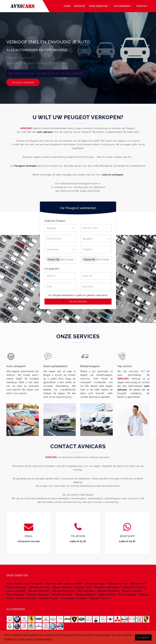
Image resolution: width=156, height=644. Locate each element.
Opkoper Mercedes (63, 591)
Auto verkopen (34, 584)
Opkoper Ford (138, 584)
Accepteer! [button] (143, 637)
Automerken (123, 6)
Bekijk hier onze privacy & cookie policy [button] (29, 639)
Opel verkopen (15, 595)
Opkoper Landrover (135, 587)
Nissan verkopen (132, 591)
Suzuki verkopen (26, 598)
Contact (142, 6)
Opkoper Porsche (62, 595)
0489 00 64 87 (49, 73)
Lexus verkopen (16, 591)
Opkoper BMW (74, 584)
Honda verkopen (16, 587)
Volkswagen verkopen (74, 598)
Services (80, 6)
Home (67, 6)
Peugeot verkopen (26, 166)
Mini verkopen (86, 591)
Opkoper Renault (85, 595)
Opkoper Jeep (83, 587)
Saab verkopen (107, 595)
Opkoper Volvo (98, 598)
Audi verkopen (54, 584)
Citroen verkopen (95, 584)
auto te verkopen (113, 175)
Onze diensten (100, 6)
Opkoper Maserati (39, 591)
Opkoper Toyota (48, 598)
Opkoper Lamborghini (107, 587)
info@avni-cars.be (29, 541)
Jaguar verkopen (62, 587)
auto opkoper (45, 132)
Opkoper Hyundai (39, 587)
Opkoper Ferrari (118, 584)
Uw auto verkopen (23, 82)
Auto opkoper (14, 584)
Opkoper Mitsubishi (108, 591)
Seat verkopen (127, 595)
